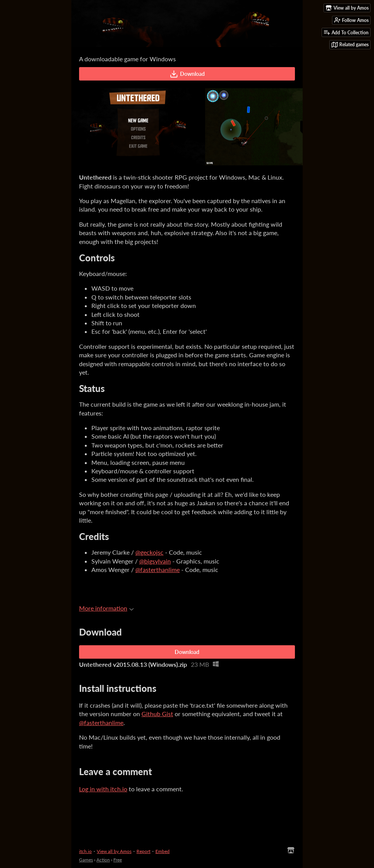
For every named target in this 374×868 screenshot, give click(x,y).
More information (106, 608)
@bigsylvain (155, 561)
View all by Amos (114, 851)
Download (187, 74)
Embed (163, 851)
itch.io (85, 851)
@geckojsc (149, 552)
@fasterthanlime (158, 569)
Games (86, 860)
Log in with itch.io (103, 789)
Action (103, 860)
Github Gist (157, 714)
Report (143, 851)
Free (118, 860)
